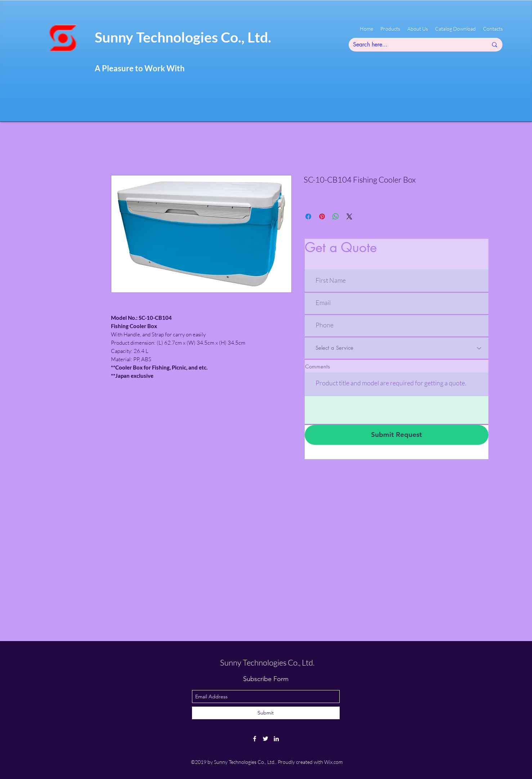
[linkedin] (276, 739)
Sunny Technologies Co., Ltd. (183, 37)
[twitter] (265, 739)
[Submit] (266, 713)
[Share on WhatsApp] (336, 216)
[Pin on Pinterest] (322, 216)
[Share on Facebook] (308, 216)
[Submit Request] (397, 435)
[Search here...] (415, 45)
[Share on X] (349, 216)
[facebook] (255, 739)
